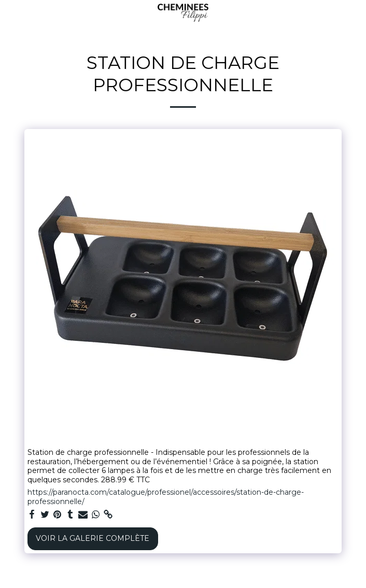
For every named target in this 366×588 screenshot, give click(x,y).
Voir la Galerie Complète (93, 538)
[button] (11, 12)
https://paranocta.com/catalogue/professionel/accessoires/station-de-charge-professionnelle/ (166, 497)
